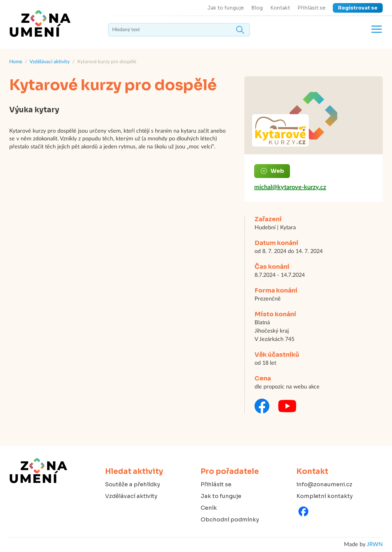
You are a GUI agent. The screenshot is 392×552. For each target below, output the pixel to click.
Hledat (240, 30)
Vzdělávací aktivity (50, 62)
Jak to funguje (226, 8)
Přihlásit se (311, 8)
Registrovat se (358, 8)
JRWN (375, 545)
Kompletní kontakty (325, 496)
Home (16, 62)
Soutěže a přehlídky (133, 484)
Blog (257, 8)
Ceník (209, 508)
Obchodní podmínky (230, 520)
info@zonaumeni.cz (324, 484)
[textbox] (179, 30)
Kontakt (280, 8)
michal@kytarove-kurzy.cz (290, 187)
